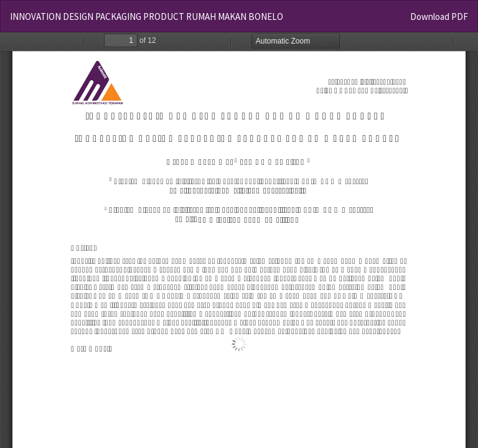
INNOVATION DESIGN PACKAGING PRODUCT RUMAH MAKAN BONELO (147, 16)
